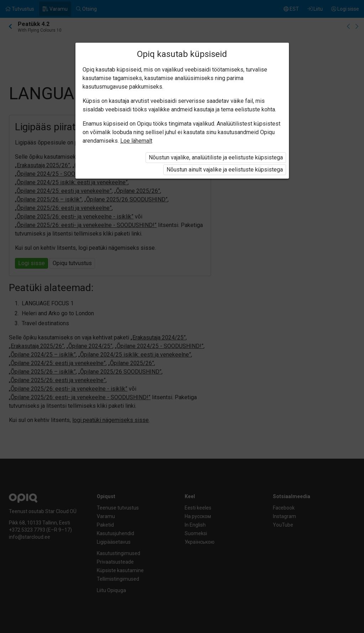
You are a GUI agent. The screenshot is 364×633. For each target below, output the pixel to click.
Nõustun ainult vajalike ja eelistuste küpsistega (225, 170)
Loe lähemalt (136, 141)
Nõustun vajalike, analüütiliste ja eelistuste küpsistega (216, 157)
